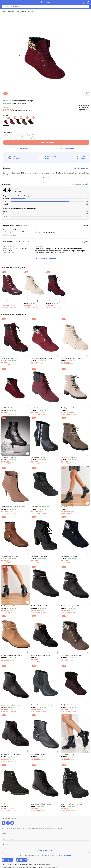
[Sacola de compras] (88, 2)
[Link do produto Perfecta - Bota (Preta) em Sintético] (16, 441)
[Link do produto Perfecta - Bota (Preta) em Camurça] (45, 540)
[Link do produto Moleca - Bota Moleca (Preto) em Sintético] (16, 688)
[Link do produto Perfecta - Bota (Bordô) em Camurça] (45, 391)
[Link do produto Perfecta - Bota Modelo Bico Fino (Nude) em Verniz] (16, 490)
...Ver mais (46, 178)
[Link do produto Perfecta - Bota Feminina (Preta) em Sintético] (75, 787)
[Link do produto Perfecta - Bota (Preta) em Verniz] (75, 738)
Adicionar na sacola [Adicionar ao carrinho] (46, 142)
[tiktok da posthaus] (12, 823)
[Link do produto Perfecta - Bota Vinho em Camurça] (56, 289)
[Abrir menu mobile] (3, 2)
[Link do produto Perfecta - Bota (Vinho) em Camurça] (16, 342)
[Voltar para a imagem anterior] (19, 55)
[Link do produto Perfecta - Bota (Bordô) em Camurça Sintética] (45, 342)
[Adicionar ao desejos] (87, 92)
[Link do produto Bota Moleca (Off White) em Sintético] (34, 289)
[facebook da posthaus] (4, 823)
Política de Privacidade (63, 855)
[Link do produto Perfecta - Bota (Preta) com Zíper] (75, 490)
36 (17, 137)
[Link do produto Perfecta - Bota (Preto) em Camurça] (75, 540)
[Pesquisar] (4, 7)
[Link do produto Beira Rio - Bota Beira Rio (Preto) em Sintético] (45, 589)
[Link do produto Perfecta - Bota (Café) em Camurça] (75, 688)
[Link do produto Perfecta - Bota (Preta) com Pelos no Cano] (45, 490)
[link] (14, 104)
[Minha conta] (84, 2)
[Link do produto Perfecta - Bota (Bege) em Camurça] (75, 441)
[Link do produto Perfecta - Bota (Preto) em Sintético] (45, 441)
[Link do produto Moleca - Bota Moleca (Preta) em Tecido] (45, 639)
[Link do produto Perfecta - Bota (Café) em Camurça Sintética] (75, 639)
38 (28, 137)
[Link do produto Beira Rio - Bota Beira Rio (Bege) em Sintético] (16, 639)
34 (6, 137)
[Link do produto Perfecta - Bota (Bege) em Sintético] (75, 391)
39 (33, 137)
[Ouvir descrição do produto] (81, 168)
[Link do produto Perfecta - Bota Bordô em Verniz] (12, 289)
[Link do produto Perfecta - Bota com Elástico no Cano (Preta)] (45, 688)
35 (11, 137)
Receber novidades (46, 850)
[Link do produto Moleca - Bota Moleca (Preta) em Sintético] (75, 589)
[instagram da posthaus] (8, 823)
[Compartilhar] (68, 149)
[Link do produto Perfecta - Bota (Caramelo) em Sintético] (16, 540)
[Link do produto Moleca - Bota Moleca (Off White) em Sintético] (75, 342)
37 (22, 137)
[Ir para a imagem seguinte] (73, 55)
